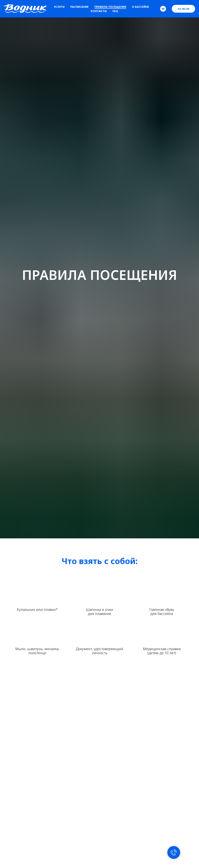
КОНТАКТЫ (99, 11)
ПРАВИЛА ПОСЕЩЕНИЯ (110, 7)
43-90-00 (183, 9)
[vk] (163, 9)
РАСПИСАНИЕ (79, 7)
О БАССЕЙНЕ (141, 7)
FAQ (115, 11)
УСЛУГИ (59, 7)
